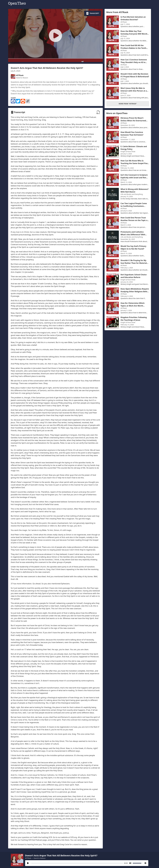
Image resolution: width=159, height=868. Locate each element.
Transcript (93, 13)
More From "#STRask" (128, 104)
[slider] (77, 863)
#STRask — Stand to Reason (35, 858)
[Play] (28, 863)
